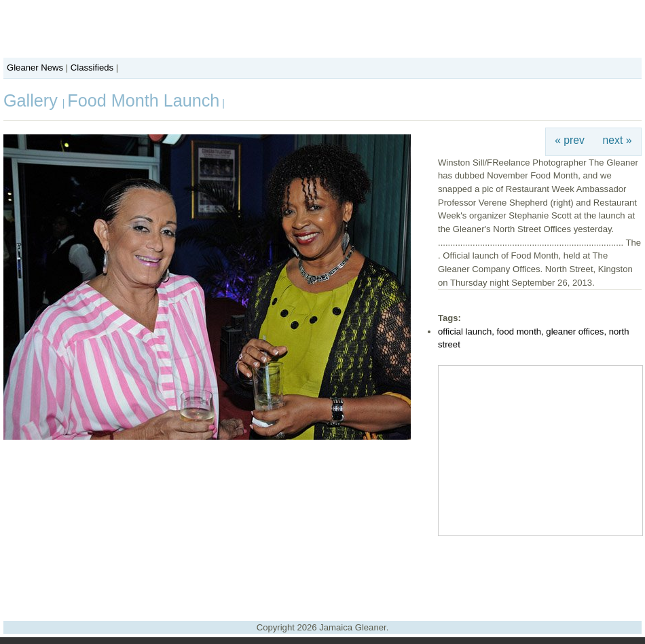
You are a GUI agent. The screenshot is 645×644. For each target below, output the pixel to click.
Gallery (33, 100)
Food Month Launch (143, 100)
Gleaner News (35, 68)
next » (618, 140)
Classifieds (92, 68)
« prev (570, 140)
